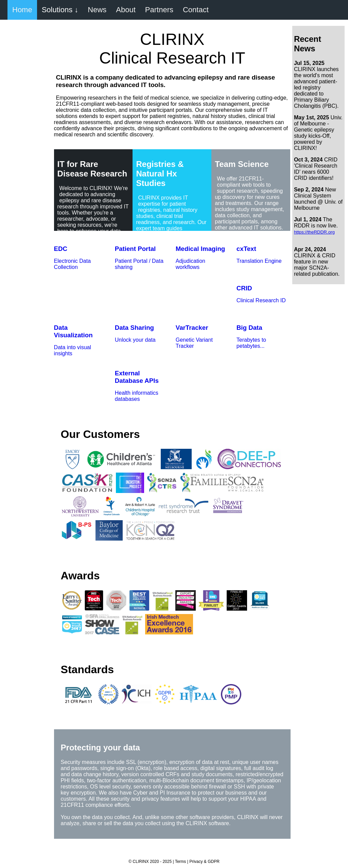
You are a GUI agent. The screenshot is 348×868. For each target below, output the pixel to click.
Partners (159, 10)
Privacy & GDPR (204, 862)
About (126, 10)
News (97, 10)
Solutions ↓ (60, 10)
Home (22, 10)
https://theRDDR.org (314, 232)
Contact (196, 10)
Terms (181, 862)
